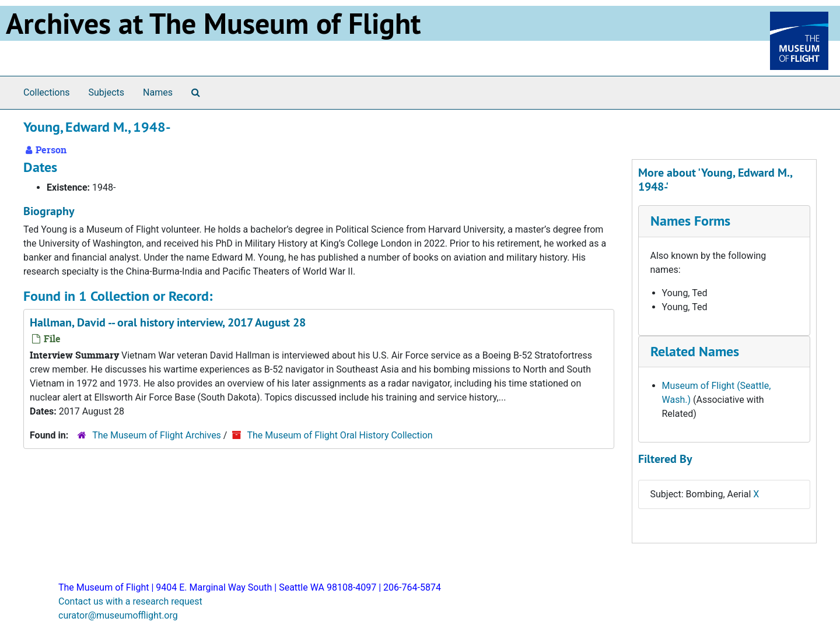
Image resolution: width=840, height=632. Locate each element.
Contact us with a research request (130, 601)
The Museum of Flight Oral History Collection (339, 435)
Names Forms (690, 221)
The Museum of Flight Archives (157, 435)
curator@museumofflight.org (118, 615)
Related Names (695, 351)
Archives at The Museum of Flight (213, 23)
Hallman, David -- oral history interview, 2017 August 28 (168, 322)
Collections (47, 92)
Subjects (106, 92)
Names (158, 92)
